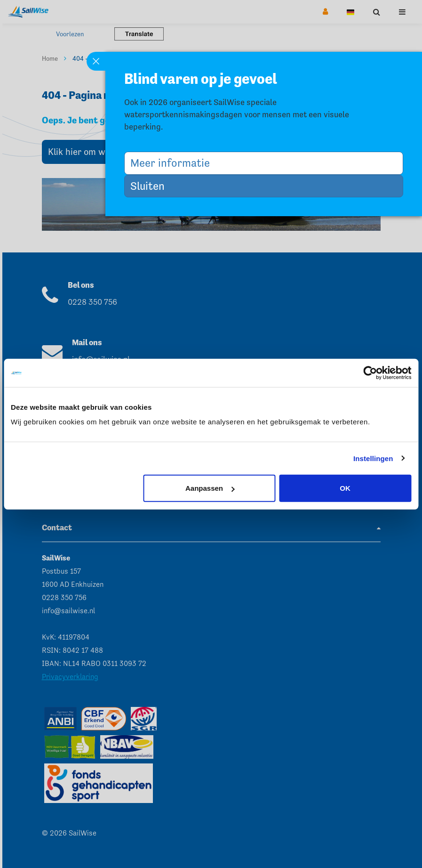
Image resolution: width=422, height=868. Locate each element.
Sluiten (151, 186)
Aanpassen (210, 488)
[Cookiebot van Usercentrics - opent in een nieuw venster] (370, 373)
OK (345, 488)
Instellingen (373, 458)
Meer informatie (174, 163)
